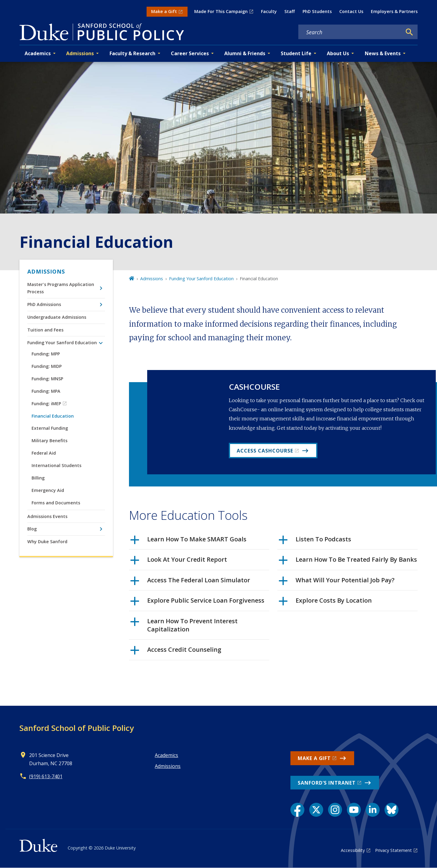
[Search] (409, 32)
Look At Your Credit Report (179, 562)
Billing (38, 478)
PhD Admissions (44, 304)
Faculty (269, 11)
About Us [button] (338, 53)
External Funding (50, 428)
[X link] (316, 810)
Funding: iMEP (46, 404)
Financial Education (53, 416)
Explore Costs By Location (325, 603)
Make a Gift (164, 11)
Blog (32, 529)
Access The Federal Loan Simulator (190, 582)
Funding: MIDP (47, 366)
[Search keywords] (350, 32)
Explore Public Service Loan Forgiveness (197, 603)
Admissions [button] (80, 53)
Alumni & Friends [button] (245, 53)
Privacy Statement (393, 850)
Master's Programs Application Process (61, 288)
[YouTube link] (354, 810)
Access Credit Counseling (176, 652)
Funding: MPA (46, 391)
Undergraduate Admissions (57, 317)
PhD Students (317, 11)
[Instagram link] (335, 810)
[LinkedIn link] (373, 810)
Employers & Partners (394, 11)
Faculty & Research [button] (132, 53)
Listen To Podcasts (315, 541)
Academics (166, 755)
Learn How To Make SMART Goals (188, 541)
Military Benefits (49, 441)
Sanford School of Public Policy (77, 728)
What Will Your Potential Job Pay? (337, 582)
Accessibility (353, 850)
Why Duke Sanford (47, 542)
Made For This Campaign (221, 11)
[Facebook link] (297, 810)
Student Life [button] (296, 53)
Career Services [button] (190, 53)
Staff (290, 11)
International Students (56, 465)
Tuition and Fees (45, 330)
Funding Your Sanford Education (62, 343)
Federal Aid (44, 453)
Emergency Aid (48, 490)
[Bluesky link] (391, 810)
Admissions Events (47, 516)
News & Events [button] (383, 53)
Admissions (46, 271)
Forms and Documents (56, 503)
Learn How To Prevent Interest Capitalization (184, 625)
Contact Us (351, 11)
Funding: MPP (46, 354)
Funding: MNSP (47, 379)
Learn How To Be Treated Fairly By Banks (348, 562)
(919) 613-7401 (46, 776)
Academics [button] (38, 53)
